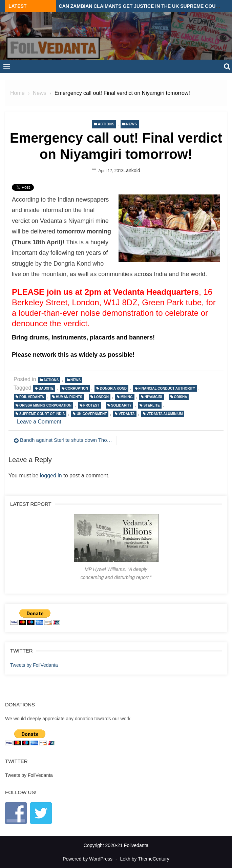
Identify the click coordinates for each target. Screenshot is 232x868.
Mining (127, 397)
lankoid (132, 170)
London (101, 397)
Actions (106, 124)
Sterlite (151, 405)
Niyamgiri (153, 397)
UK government (92, 414)
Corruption (77, 388)
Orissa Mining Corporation (45, 405)
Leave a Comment (39, 422)
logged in (51, 476)
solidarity (121, 405)
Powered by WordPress (88, 859)
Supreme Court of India (42, 414)
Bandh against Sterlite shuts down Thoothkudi (66, 440)
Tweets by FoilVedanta (34, 665)
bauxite (46, 388)
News (131, 124)
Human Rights (69, 397)
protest (91, 405)
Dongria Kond (113, 388)
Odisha (181, 397)
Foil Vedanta (32, 397)
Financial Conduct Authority (167, 388)
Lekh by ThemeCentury (145, 859)
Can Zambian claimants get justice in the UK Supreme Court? (142, 6)
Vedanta (127, 414)
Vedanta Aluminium (165, 414)
